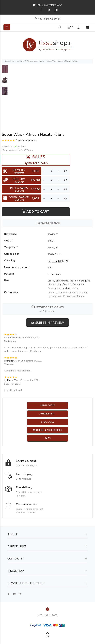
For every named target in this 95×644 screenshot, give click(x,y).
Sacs (48, 439)
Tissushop (9, 61)
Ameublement (47, 414)
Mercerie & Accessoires (48, 430)
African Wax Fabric (35, 61)
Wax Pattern (78, 296)
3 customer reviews (26, 140)
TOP (48, 637)
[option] (5, 71)
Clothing (20, 61)
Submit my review (48, 323)
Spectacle (47, 422)
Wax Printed (64, 296)
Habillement (48, 406)
